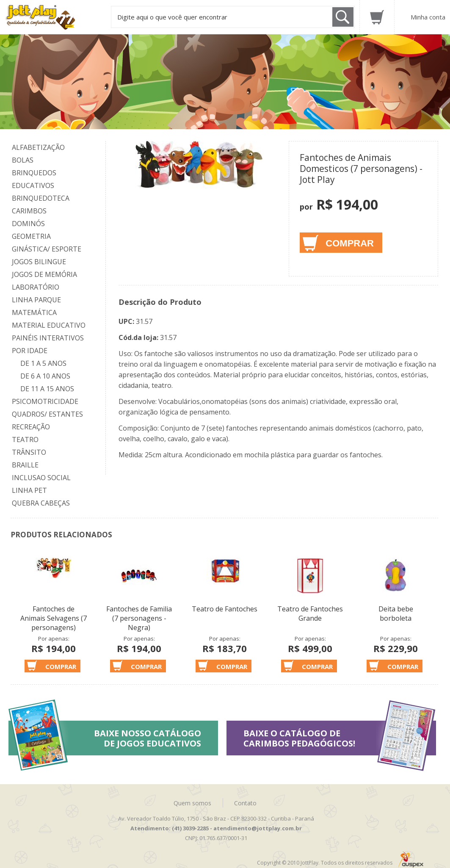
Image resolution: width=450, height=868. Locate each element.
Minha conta (428, 17)
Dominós (28, 224)
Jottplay (48, 17)
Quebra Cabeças (41, 503)
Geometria (31, 236)
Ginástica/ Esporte (47, 249)
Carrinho (377, 17)
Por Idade (30, 351)
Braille (25, 465)
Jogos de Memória (44, 274)
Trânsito (29, 452)
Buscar (343, 17)
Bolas (23, 160)
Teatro (25, 440)
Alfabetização (38, 147)
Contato (245, 803)
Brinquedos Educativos (34, 179)
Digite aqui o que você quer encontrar (172, 17)
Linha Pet (29, 490)
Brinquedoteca (41, 198)
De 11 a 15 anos (47, 389)
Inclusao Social (41, 478)
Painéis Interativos (48, 338)
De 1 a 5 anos (43, 363)
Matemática (34, 312)
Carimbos (29, 211)
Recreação (31, 427)
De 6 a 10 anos (45, 376)
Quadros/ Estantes (47, 414)
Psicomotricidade (45, 401)
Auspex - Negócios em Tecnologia (411, 860)
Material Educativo (49, 325)
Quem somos (192, 803)
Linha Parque (36, 300)
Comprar (350, 243)
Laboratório (36, 287)
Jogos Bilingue (39, 262)
